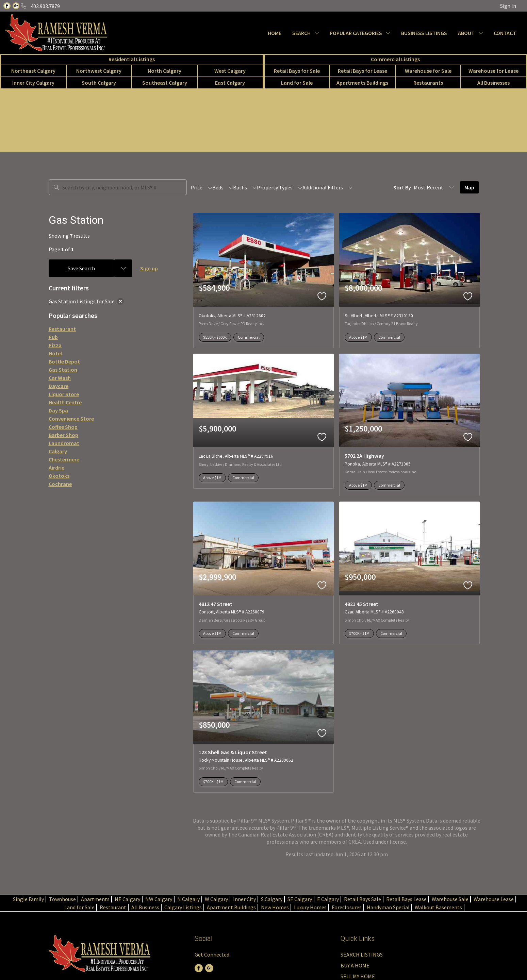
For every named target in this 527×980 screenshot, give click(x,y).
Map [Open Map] (469, 187)
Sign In (508, 6)
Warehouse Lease (494, 899)
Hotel (55, 353)
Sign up (149, 268)
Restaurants (428, 83)
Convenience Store (71, 419)
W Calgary (216, 899)
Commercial (249, 337)
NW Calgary (159, 899)
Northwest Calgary (99, 71)
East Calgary (230, 83)
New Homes (275, 907)
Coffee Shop (63, 427)
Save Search (81, 268)
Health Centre (65, 402)
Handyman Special (388, 907)
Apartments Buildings (362, 83)
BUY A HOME (355, 965)
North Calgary (164, 71)
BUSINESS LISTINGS (424, 33)
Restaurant (62, 329)
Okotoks (59, 476)
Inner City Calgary (33, 83)
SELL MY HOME (358, 976)
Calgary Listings (183, 907)
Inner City (244, 899)
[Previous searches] (123, 268)
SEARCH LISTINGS (362, 954)
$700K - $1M (359, 633)
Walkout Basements (438, 907)
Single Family (28, 899)
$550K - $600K (215, 337)
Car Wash (60, 378)
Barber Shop (63, 435)
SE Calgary (300, 899)
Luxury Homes (310, 907)
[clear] (120, 301)
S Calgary (272, 899)
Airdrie (56, 468)
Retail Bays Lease (406, 899)
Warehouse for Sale (428, 71)
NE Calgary (127, 899)
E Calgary (328, 899)
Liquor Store (64, 394)
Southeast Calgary (165, 83)
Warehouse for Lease (493, 71)
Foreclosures (347, 907)
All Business (145, 907)
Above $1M (358, 337)
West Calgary (230, 71)
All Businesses (493, 83)
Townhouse (62, 899)
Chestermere (64, 459)
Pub (53, 337)
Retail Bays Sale (363, 899)
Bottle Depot (64, 361)
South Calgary (99, 83)
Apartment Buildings (231, 907)
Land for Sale (297, 83)
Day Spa (58, 410)
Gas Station (63, 370)
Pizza (55, 345)
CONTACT (505, 33)
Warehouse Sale (450, 899)
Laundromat (64, 443)
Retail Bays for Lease (363, 71)
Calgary (58, 451)
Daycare (59, 386)
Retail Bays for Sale (297, 71)
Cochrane (60, 484)
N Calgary (188, 899)
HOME (275, 33)
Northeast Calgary (33, 71)
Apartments (95, 899)
